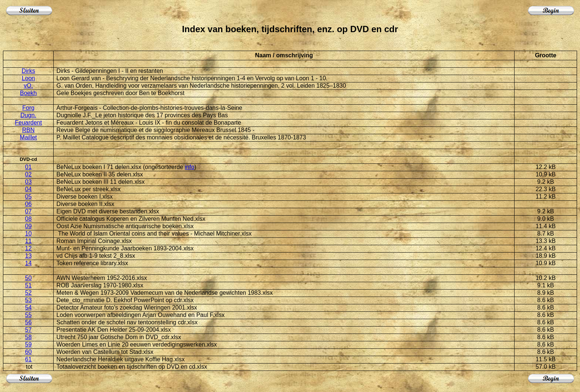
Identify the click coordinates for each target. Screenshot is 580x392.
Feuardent (28, 123)
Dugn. (28, 115)
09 (28, 226)
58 (28, 337)
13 (28, 256)
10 (28, 234)
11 (28, 241)
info (189, 167)
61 (28, 359)
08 (28, 219)
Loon (28, 78)
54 (28, 307)
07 (28, 211)
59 (28, 344)
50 (28, 278)
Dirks (28, 71)
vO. (28, 86)
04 (28, 189)
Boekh (28, 93)
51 (28, 285)
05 (28, 197)
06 (28, 204)
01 (28, 167)
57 (28, 330)
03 (28, 182)
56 (28, 322)
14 (28, 263)
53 (28, 300)
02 (28, 174)
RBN (28, 130)
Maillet (28, 137)
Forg (28, 108)
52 (28, 293)
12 (28, 248)
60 (28, 352)
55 (28, 315)
